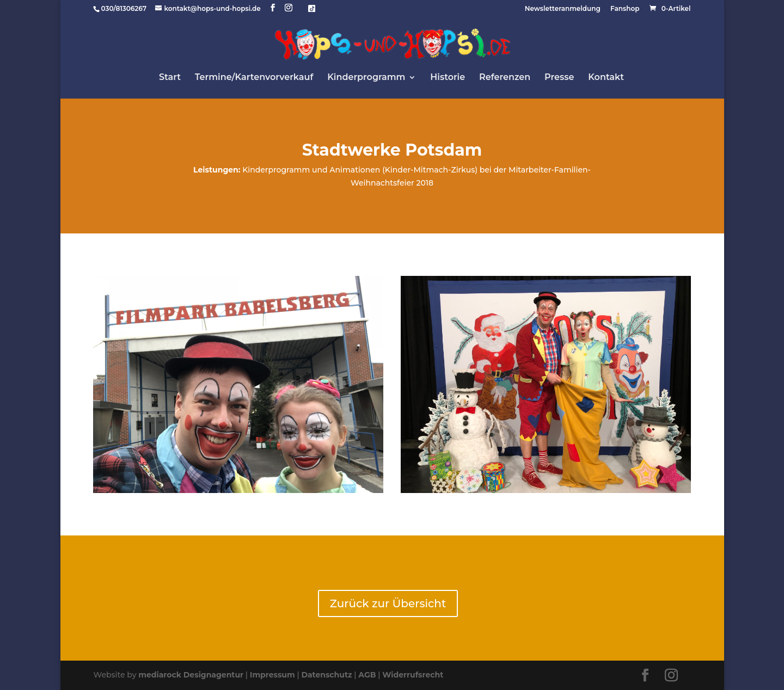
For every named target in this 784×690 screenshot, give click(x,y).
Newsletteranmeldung (563, 9)
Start (170, 78)
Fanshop (625, 9)
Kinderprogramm (366, 78)
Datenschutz (326, 675)
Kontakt (606, 78)
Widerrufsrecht (413, 675)
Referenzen (505, 78)
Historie (448, 78)
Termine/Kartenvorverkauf (254, 78)
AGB (367, 675)
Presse (559, 78)
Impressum (272, 675)
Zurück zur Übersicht (388, 603)
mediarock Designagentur (191, 675)
